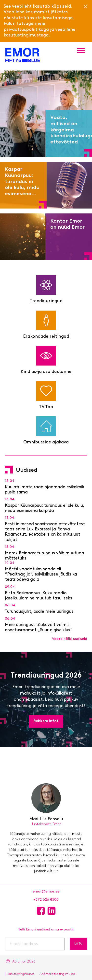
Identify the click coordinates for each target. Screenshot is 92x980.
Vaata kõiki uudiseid (70, 639)
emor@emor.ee (46, 892)
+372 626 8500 (46, 900)
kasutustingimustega (26, 35)
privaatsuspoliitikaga (26, 30)
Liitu (78, 944)
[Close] (85, 6)
